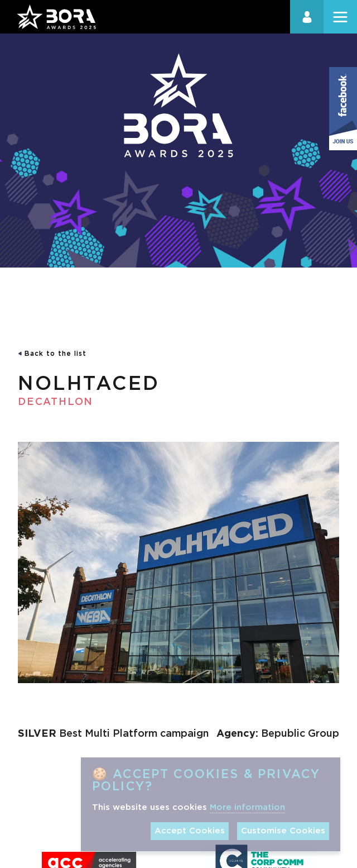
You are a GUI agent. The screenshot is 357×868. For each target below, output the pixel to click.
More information (247, 807)
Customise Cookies (283, 831)
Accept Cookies (190, 831)
